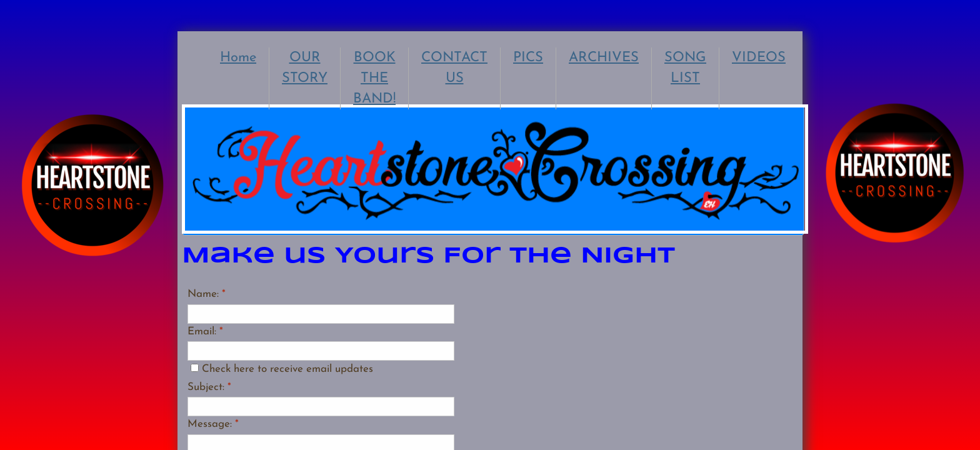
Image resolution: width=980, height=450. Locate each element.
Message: (213, 424)
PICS (528, 58)
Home (238, 58)
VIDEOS (759, 58)
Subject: (209, 387)
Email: (205, 332)
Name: (207, 294)
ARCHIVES (604, 58)
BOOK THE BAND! (374, 78)
